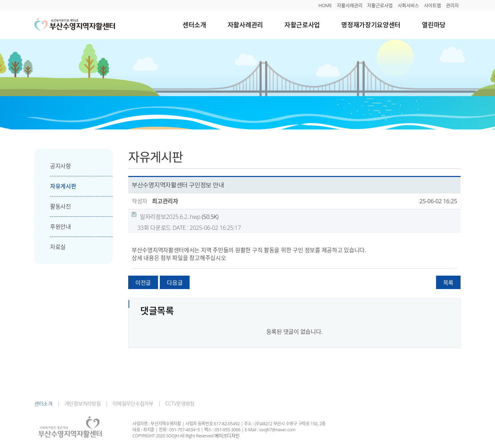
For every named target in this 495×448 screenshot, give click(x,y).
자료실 (50, 247)
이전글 (143, 283)
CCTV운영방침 (178, 403)
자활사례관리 (350, 5)
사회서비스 (408, 5)
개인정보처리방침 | (84, 403)
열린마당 (434, 25)
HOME (325, 5)
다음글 (175, 283)
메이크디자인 (227, 436)
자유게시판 (55, 186)
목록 (448, 283)
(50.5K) (175, 216)
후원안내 (53, 227)
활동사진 (53, 206)
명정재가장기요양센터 (371, 25)
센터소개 (194, 25)
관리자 (452, 5)
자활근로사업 (380, 5)
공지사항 (53, 166)
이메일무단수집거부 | (134, 403)
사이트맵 (433, 5)
